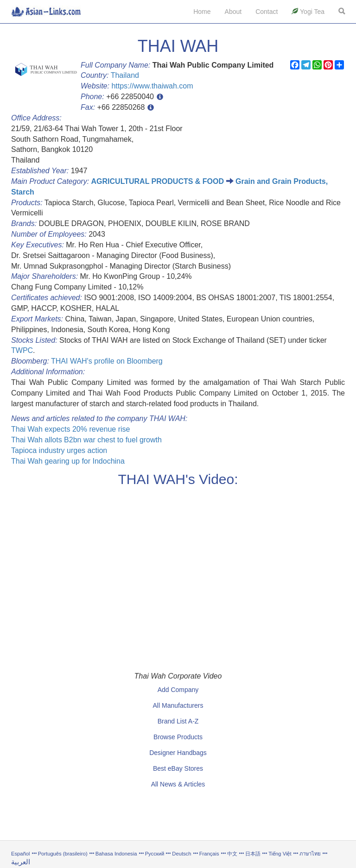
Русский (155, 854)
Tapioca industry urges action (59, 450)
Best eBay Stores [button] (178, 768)
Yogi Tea (308, 12)
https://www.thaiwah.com (152, 86)
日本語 (253, 854)
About (233, 12)
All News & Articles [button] (178, 784)
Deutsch (181, 854)
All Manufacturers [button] (178, 705)
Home (202, 12)
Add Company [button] (178, 690)
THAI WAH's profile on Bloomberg (107, 361)
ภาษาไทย (311, 854)
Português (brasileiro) (63, 854)
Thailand (125, 75)
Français (209, 854)
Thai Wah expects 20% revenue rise (70, 429)
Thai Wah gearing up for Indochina (68, 461)
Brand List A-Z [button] (178, 721)
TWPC (22, 350)
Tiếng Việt (280, 854)
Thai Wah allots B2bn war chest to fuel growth (86, 440)
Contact (267, 12)
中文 (232, 854)
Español (20, 854)
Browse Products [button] (178, 737)
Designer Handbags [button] (178, 753)
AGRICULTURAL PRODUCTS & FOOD (158, 181)
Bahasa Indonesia (116, 854)
